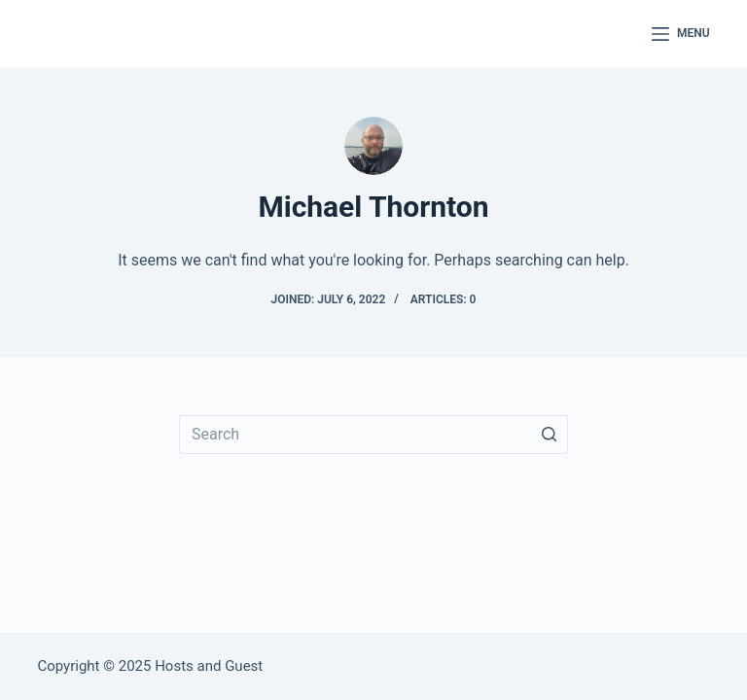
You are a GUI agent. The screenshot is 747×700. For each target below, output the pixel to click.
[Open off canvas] (681, 34)
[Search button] (549, 435)
